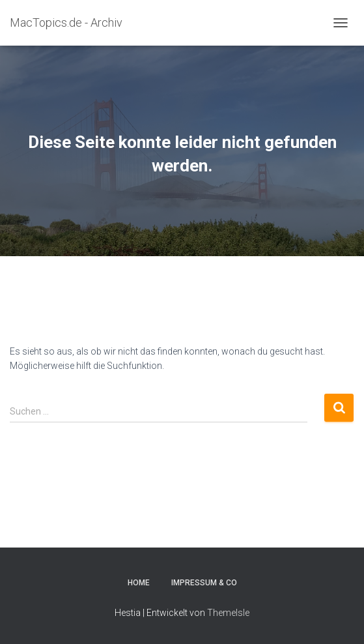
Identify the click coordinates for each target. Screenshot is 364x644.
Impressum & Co (204, 583)
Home (139, 583)
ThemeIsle (228, 613)
